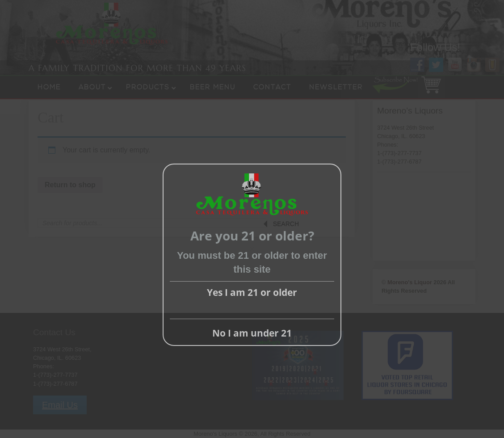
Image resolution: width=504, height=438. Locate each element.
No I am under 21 (252, 333)
